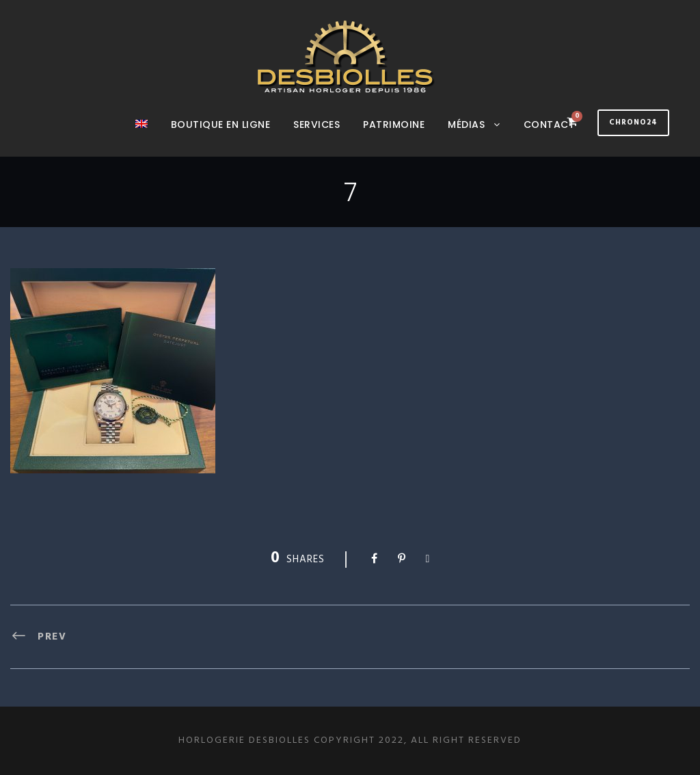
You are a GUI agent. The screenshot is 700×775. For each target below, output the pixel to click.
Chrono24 (633, 122)
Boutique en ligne (221, 124)
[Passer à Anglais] (142, 137)
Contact (550, 124)
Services (317, 124)
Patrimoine (394, 124)
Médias (466, 124)
